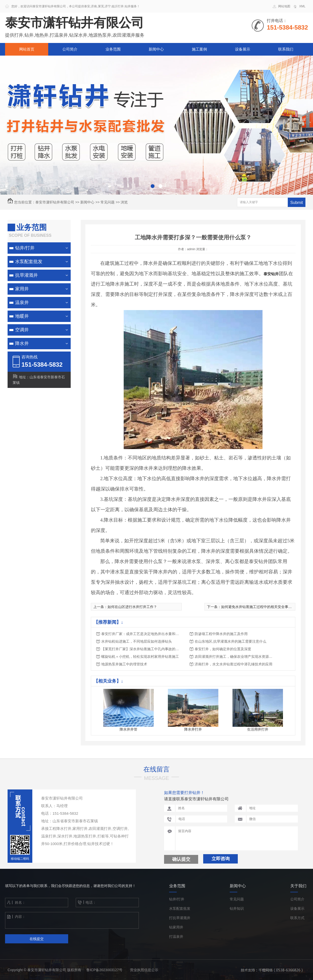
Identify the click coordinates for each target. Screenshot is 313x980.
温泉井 (22, 302)
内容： (64, 920)
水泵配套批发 (29, 262)
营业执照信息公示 (144, 970)
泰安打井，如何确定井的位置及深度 (223, 649)
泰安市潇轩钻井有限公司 (55, 202)
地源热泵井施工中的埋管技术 (124, 664)
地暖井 (22, 316)
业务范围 (113, 49)
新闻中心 (156, 49)
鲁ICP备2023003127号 (104, 970)
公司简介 (70, 49)
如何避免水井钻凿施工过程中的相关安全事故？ (258, 607)
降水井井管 (128, 729)
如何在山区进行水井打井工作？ (132, 607)
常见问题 (108, 202)
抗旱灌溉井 (27, 275)
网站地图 (284, 6)
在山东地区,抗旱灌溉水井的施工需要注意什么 (230, 641)
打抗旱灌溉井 (180, 918)
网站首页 (27, 49)
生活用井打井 (258, 729)
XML (302, 6)
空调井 (22, 330)
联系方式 (297, 918)
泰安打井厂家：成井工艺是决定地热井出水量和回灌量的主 (142, 634)
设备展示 (243, 49)
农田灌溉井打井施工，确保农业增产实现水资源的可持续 (235, 657)
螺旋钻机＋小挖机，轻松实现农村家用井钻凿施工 (140, 657)
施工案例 (199, 49)
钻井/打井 (25, 248)
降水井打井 (193, 729)
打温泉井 (176, 937)
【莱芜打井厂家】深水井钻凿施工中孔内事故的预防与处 (142, 649)
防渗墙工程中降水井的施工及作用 (221, 634)
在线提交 (37, 939)
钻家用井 (176, 927)
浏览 (124, 202)
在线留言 (156, 769)
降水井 (22, 343)
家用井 (22, 289)
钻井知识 (237, 909)
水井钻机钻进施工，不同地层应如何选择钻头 (137, 641)
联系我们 (286, 49)
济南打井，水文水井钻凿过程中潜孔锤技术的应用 (233, 664)
